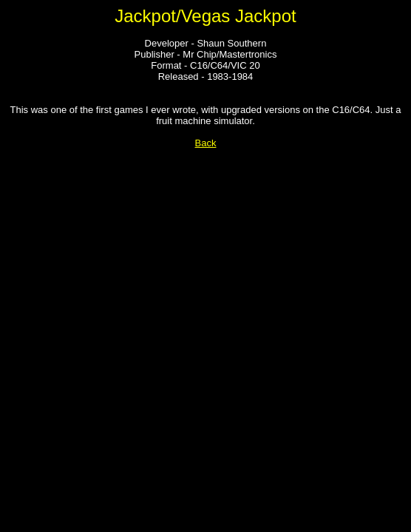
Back (206, 143)
